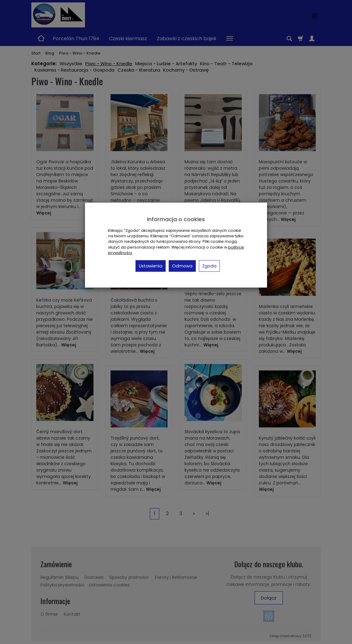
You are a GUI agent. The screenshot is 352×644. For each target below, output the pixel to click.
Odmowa (182, 266)
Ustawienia (151, 266)
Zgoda (209, 266)
